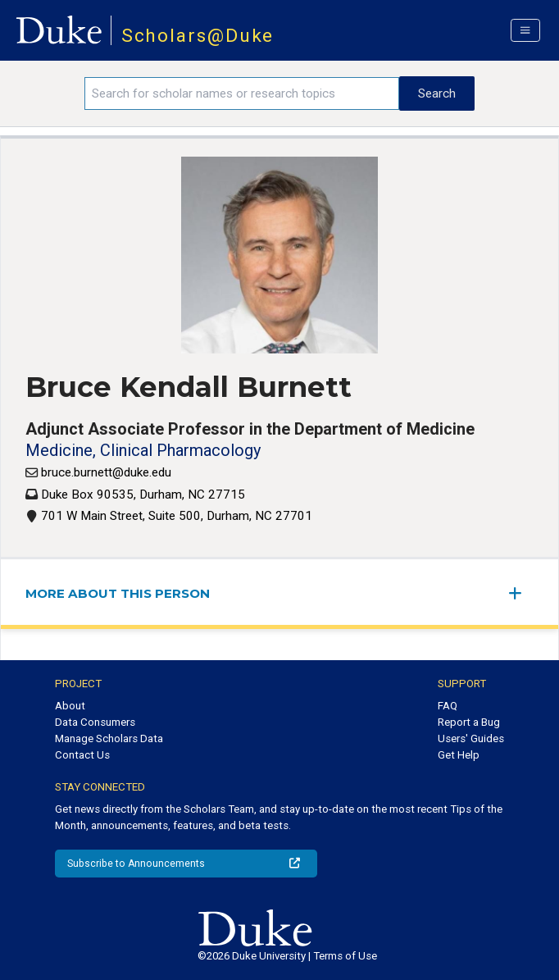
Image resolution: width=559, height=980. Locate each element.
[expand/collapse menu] (521, 593)
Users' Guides (471, 738)
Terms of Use (345, 956)
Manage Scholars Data (109, 738)
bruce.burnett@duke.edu (106, 472)
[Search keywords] (242, 93)
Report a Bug (469, 722)
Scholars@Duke (198, 36)
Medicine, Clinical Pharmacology (143, 450)
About (70, 706)
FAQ (448, 706)
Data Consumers (95, 722)
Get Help (459, 755)
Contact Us (82, 755)
